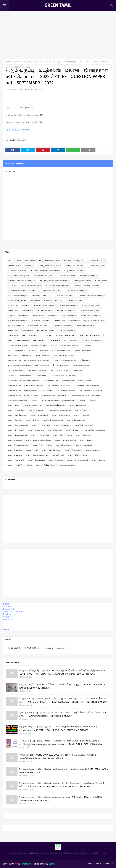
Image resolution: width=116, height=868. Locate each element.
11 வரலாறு (12, 285)
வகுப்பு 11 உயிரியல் (88, 400)
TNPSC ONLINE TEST (58, 340)
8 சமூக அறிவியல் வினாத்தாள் (67, 320)
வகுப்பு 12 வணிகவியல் (18, 435)
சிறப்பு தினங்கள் (43, 355)
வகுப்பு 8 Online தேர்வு (52, 450)
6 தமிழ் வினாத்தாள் (45, 310)
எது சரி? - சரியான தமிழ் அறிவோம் (66, 345)
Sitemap (7, 607)
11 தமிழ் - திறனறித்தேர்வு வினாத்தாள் (55, 280)
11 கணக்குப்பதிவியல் (66, 275)
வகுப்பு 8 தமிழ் (58, 455)
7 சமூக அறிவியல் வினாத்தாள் (44, 315)
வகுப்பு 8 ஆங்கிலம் (94, 450)
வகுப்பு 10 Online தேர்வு (56, 405)
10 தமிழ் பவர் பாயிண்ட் (75, 265)
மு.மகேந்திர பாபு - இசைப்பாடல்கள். (77, 380)
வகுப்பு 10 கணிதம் (37, 410)
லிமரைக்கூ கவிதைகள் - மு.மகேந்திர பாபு (59, 400)
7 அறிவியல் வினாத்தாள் (89, 310)
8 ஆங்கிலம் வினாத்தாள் (18, 320)
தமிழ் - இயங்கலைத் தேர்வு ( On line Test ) (72, 360)
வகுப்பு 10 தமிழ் (81, 410)
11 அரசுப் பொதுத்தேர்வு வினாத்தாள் (45, 270)
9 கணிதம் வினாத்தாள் (86, 325)
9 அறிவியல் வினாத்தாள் (38, 325)
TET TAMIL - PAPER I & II (65, 335)
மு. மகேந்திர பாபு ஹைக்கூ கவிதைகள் (24, 380)
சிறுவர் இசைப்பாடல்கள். (64, 355)
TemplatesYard (27, 864)
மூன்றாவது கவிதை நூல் (18, 400)
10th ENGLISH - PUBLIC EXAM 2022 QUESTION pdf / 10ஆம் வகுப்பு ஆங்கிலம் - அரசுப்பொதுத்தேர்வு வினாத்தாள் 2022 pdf (59, 757)
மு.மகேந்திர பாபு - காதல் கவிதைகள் (23, 390)
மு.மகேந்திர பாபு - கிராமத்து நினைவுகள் (59, 390)
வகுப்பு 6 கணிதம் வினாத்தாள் (39, 440)
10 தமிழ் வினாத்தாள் (97, 265)
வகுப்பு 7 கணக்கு (15, 450)
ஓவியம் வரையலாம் (16, 350)
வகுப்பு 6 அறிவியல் (33, 405)
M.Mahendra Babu (15, 89)
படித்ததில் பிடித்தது (81, 365)
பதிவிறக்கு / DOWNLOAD (18, 130)
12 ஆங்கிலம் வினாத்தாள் (51, 290)
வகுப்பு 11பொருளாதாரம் (18, 425)
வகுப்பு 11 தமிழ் (33, 420)
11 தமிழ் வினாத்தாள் (83, 280)
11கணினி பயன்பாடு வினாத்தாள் (87, 285)
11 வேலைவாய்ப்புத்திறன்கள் (58, 285)
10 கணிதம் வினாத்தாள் (74, 260)
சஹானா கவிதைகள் (83, 350)
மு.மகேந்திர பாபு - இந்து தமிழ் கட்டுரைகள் (26, 385)
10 (9, 260)
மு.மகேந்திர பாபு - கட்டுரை (59, 385)
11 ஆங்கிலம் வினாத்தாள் (74, 270)
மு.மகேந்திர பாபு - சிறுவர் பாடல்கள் (23, 395)
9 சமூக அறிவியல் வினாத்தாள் (20, 330)
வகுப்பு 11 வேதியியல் (76, 420)
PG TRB (48, 335)
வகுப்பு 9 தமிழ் (98, 460)
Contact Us (108, 864)
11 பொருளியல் (101, 280)
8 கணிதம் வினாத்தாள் (41, 320)
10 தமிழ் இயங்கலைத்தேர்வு (49, 265)
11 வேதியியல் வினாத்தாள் (31, 285)
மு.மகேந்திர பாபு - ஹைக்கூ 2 (54, 395)
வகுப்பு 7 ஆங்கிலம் (84, 445)
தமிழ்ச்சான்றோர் (42, 365)
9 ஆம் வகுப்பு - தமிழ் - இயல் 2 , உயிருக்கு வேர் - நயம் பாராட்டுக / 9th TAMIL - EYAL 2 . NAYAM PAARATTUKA (64, 771)
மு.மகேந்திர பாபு (51, 380)
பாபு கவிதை (77, 370)
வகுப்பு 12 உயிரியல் (16, 430)
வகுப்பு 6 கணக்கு (15, 440)
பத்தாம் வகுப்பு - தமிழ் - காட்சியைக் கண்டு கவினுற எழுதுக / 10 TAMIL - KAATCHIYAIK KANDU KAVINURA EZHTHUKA (63, 686)
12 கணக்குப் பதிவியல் (41, 295)
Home (8, 62)
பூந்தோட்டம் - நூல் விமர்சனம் (20, 375)
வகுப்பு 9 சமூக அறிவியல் (78, 460)
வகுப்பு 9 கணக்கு (56, 460)
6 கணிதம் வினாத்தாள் (91, 305)
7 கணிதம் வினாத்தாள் (66, 310)
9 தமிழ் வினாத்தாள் (68, 330)
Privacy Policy (10, 609)
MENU (6, 630)
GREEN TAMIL (58, 5)
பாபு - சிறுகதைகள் (15, 370)
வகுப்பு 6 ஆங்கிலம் (84, 435)
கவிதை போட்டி (46, 350)
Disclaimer (8, 614)
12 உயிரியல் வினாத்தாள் (18, 295)
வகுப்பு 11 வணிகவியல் (53, 420)
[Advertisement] (58, 33)
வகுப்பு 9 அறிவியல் (16, 460)
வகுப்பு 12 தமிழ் (14, 405)
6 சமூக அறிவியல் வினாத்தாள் (20, 310)
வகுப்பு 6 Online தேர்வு (63, 435)
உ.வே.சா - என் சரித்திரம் (92, 340)
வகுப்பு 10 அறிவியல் (78, 405)
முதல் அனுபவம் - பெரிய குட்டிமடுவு (86, 395)
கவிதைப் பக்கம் (64, 350)
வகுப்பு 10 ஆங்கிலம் (16, 410)
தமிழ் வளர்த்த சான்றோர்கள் (19, 365)
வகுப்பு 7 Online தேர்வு (42, 445)
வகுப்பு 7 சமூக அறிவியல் (18, 445)
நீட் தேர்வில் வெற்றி (61, 365)
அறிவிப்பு (74, 340)
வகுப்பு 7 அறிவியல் (64, 445)
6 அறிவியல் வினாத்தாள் (44, 305)
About (98, 864)
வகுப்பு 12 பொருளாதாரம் (94, 430)
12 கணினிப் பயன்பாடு (53, 300)
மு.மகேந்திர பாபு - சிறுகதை (91, 390)
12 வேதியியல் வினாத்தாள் (19, 305)
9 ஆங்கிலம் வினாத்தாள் (63, 325)
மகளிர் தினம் (43, 375)
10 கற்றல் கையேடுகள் (96, 260)
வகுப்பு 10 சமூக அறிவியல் (60, 410)
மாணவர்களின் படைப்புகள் (64, 375)
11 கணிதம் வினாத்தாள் (89, 275)
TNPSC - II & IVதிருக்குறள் (18, 340)
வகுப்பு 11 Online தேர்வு (18, 415)
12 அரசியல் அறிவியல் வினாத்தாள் (22, 290)
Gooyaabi (53, 864)
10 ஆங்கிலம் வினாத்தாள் (49, 260)
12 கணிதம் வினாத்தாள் (64, 295)
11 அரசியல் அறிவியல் (17, 270)
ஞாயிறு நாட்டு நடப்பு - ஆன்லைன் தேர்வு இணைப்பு (29, 360)
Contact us (8, 619)
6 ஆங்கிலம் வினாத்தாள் (68, 305)
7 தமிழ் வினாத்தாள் (69, 315)
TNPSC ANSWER (39, 340)
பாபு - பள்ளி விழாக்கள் (37, 370)
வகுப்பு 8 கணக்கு (15, 455)
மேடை (35, 400)
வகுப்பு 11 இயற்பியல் (61, 415)
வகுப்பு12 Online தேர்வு (45, 465)
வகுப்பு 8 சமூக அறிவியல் (37, 455)
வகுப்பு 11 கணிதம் (82, 415)
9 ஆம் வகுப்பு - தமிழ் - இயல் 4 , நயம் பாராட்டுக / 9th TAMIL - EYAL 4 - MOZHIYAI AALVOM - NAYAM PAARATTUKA (61, 799)
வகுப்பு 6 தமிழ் (86, 440)
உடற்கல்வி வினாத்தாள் (22, 62)
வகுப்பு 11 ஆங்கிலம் (40, 415)
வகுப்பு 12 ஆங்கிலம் (63, 425)
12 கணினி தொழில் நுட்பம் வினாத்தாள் (24, 300)
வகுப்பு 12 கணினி (55, 430)
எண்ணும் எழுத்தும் (39, 345)
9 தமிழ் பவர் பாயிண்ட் (46, 330)
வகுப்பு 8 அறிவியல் (74, 450)
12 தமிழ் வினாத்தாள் (75, 300)
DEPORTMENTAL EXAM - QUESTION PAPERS (25, 335)
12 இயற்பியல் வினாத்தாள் (76, 290)
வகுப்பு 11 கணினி (15, 420)
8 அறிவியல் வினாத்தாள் (91, 315)
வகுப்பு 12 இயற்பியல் (84, 425)
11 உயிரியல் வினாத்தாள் (43, 275)
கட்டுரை (32, 350)
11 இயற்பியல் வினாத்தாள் (19, 275)
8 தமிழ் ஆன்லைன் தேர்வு (94, 320)
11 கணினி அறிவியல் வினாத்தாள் (22, 280)
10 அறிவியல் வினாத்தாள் (24, 260)
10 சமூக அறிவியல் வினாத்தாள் (21, 265)
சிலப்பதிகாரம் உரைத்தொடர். (20, 355)
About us (7, 617)
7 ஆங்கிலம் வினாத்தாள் (18, 315)
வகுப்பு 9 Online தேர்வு (78, 455)
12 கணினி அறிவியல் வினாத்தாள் (91, 295)
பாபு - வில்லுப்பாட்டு (59, 370)
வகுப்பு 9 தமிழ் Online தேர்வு (20, 465)
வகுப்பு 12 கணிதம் (36, 430)
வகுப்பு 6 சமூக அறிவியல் (66, 440)
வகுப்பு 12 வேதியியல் (41, 425)
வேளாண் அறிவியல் (68, 465)
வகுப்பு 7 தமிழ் (32, 450)
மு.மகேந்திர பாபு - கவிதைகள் (87, 385)
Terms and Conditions (14, 612)
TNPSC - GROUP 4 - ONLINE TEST (92, 335)
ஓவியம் (88, 345)
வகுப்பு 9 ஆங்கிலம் (37, 460)
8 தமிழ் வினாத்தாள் (16, 325)
